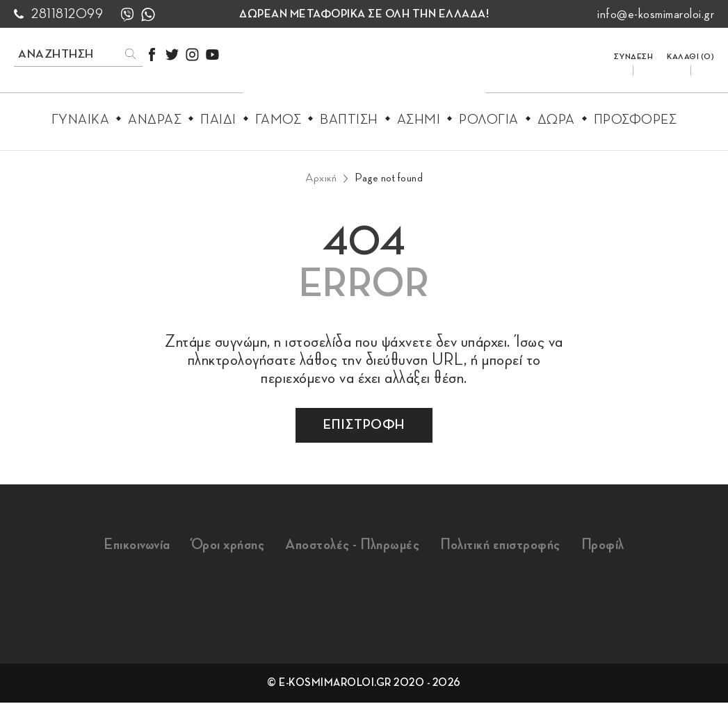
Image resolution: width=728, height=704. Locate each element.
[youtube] (212, 55)
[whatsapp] (148, 14)
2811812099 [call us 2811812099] (67, 14)
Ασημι (419, 120)
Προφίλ (616, 546)
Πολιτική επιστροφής (509, 546)
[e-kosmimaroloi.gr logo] (364, 70)
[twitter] (172, 55)
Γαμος (278, 120)
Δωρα (556, 120)
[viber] (127, 14)
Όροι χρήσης (220, 546)
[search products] (63, 54)
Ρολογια (489, 120)
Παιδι (218, 120)
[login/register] (634, 54)
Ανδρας (155, 120)
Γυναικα (81, 120)
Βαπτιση (349, 120)
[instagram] (192, 55)
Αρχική (321, 178)
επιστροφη (364, 425)
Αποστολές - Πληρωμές (353, 546)
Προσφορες (636, 120)
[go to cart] (690, 54)
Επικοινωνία (124, 546)
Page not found (389, 178)
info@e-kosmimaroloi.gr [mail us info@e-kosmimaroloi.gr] (656, 14)
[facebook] (152, 55)
